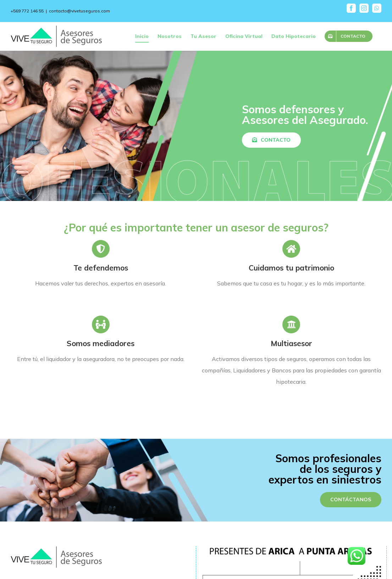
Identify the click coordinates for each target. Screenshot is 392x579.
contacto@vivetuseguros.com (79, 11)
